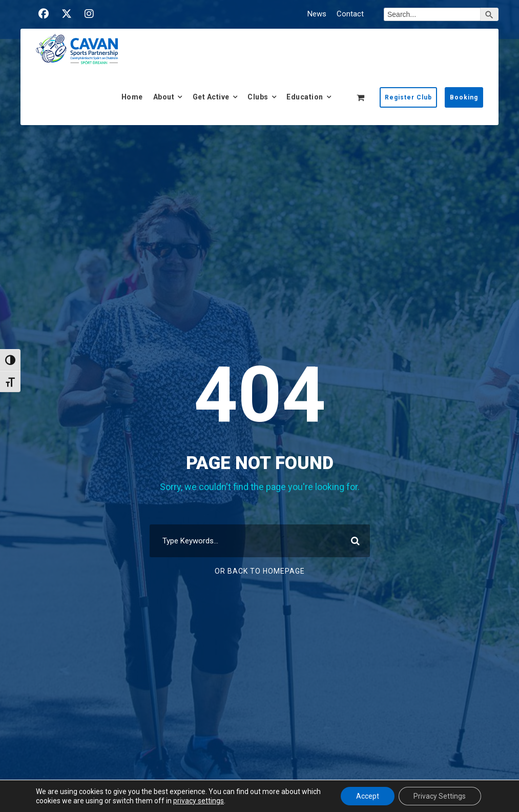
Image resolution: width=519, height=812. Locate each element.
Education (305, 97)
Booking (464, 97)
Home (132, 97)
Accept (367, 796)
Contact (350, 14)
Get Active (211, 97)
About (164, 97)
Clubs (258, 97)
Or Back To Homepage (260, 571)
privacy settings (199, 801)
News (317, 14)
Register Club (408, 97)
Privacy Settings (440, 796)
